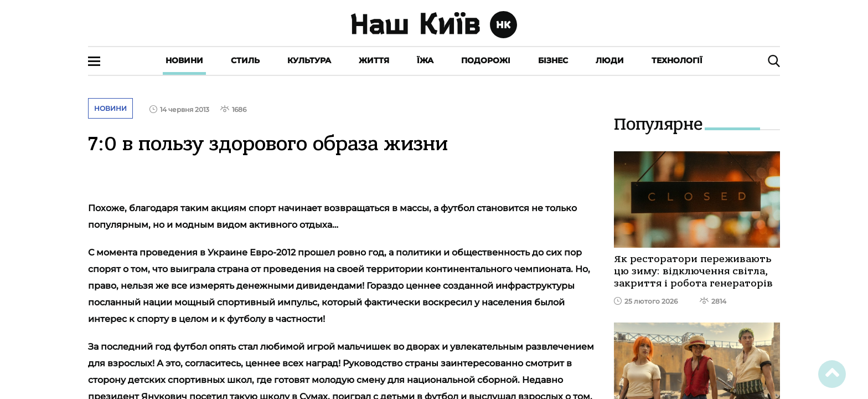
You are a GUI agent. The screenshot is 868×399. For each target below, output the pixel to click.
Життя (374, 60)
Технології (677, 60)
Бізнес (553, 60)
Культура (309, 60)
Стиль (245, 60)
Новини (184, 60)
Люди (610, 60)
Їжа (425, 60)
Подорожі (486, 60)
